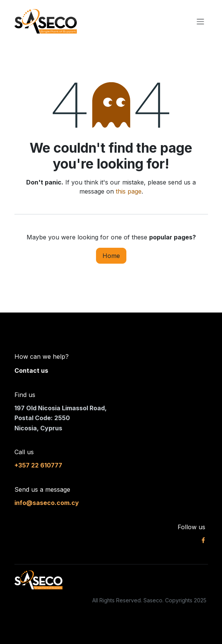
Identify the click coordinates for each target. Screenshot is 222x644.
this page (129, 191)
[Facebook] (203, 540)
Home (111, 256)
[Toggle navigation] (200, 22)
